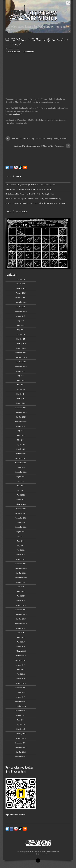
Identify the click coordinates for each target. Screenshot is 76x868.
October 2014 (21, 752)
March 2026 (21, 284)
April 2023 (21, 444)
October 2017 (21, 692)
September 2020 (21, 578)
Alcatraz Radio (14, 52)
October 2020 (21, 573)
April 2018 (21, 674)
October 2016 (21, 706)
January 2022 (21, 509)
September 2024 (21, 366)
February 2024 (21, 398)
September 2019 (21, 623)
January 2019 (21, 656)
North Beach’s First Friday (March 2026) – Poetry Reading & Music (30, 194)
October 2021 (21, 522)
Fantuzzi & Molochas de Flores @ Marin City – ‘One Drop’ (42, 146)
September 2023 (21, 421)
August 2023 (21, 426)
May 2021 (21, 545)
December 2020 (21, 564)
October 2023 (21, 417)
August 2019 (21, 628)
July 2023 (21, 431)
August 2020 (21, 582)
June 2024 (21, 380)
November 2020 (21, 568)
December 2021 (21, 513)
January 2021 (21, 559)
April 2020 (21, 596)
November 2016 (21, 702)
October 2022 (21, 467)
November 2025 (21, 302)
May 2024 (21, 385)
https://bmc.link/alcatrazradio (16, 815)
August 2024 (21, 371)
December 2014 (21, 743)
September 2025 (21, 311)
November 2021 (21, 518)
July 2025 (21, 320)
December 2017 (21, 688)
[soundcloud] (25, 168)
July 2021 (21, 536)
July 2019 (21, 633)
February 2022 (21, 504)
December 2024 (21, 353)
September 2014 (21, 757)
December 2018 (21, 660)
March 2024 (21, 394)
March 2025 (21, 339)
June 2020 (21, 591)
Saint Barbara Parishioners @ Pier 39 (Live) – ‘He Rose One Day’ (29, 189)
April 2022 (21, 495)
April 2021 (21, 550)
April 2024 (21, 389)
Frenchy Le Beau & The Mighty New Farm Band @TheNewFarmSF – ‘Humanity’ (36, 203)
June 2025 (21, 325)
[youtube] (16, 168)
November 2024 (21, 357)
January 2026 (21, 293)
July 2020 (21, 587)
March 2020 (21, 601)
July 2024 (21, 376)
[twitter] (7, 168)
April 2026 (21, 279)
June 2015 (21, 720)
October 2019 (21, 619)
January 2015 (21, 738)
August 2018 (21, 665)
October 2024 (21, 362)
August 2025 (21, 316)
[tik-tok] (20, 168)
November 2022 (21, 463)
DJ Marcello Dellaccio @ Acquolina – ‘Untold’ (37, 43)
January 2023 (21, 454)
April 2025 (21, 334)
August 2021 (21, 532)
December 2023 (21, 408)
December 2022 (21, 458)
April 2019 (21, 642)
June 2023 (21, 435)
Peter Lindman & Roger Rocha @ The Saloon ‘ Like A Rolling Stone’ (31, 185)
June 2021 (21, 541)
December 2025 (21, 297)
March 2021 (21, 555)
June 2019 (21, 637)
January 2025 (21, 348)
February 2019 (21, 651)
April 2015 (21, 724)
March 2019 (21, 646)
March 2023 (21, 449)
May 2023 (21, 440)
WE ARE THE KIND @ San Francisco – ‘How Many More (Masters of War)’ (33, 199)
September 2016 (21, 711)
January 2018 (21, 683)
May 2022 (21, 490)
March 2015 (21, 729)
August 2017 (21, 697)
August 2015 (21, 715)
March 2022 (21, 499)
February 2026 (21, 288)
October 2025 (21, 307)
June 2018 (21, 669)
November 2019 (21, 614)
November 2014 (21, 747)
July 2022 (21, 481)
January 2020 (21, 605)
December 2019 (21, 610)
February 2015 (21, 734)
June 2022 (21, 486)
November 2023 (21, 412)
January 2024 (21, 403)
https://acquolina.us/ (13, 114)
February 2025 (21, 343)
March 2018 (21, 679)
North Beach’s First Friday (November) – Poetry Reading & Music (36, 139)
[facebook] (12, 168)
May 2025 (21, 330)
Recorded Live (29, 52)
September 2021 (21, 527)
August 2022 (21, 477)
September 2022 (21, 472)
